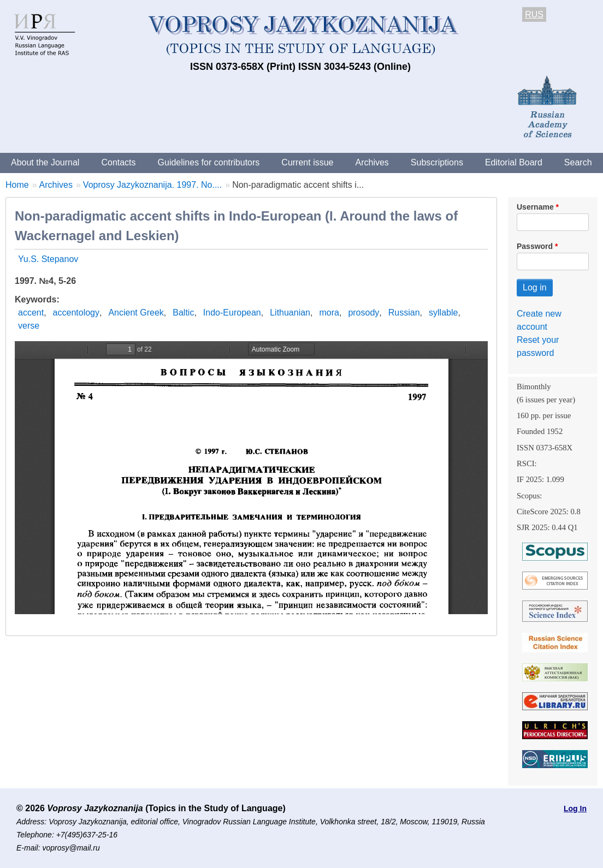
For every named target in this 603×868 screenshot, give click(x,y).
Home (17, 185)
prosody (363, 313)
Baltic (183, 313)
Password (535, 246)
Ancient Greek (136, 313)
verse (29, 326)
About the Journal (45, 162)
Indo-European (232, 313)
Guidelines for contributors (209, 162)
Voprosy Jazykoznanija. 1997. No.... (152, 185)
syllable (443, 313)
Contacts (118, 162)
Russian (404, 313)
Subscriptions (437, 162)
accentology (76, 313)
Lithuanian (290, 313)
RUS (534, 14)
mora (329, 313)
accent (31, 313)
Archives (372, 162)
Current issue (307, 162)
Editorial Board (514, 162)
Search (578, 162)
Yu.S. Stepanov (48, 259)
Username (535, 207)
